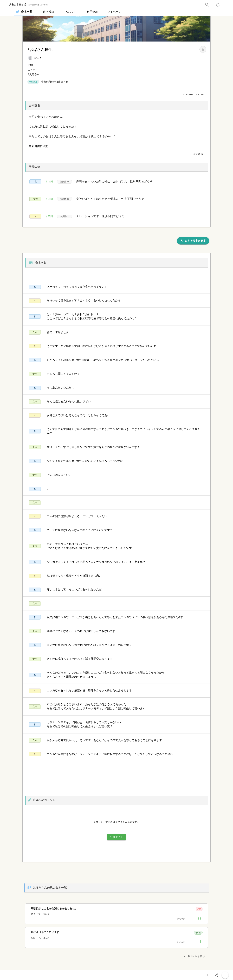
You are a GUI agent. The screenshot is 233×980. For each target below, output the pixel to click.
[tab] (24, 12)
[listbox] (116, 812)
